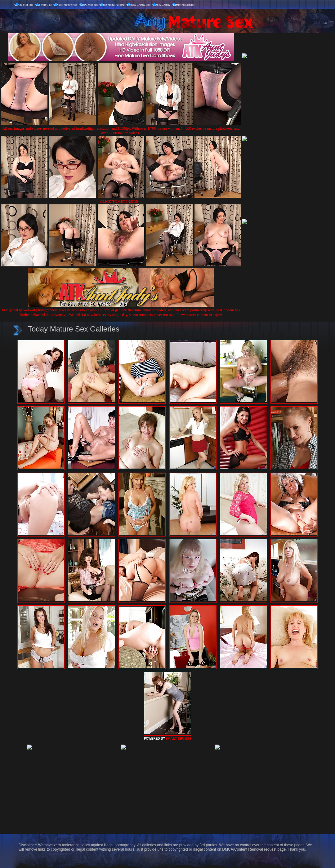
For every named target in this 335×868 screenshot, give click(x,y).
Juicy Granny (163, 5)
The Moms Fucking (114, 5)
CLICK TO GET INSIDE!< (121, 202)
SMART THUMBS (179, 739)
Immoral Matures (185, 5)
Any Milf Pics (26, 5)
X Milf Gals (45, 5)
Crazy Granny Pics (140, 5)
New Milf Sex (90, 5)
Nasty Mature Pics (67, 5)
